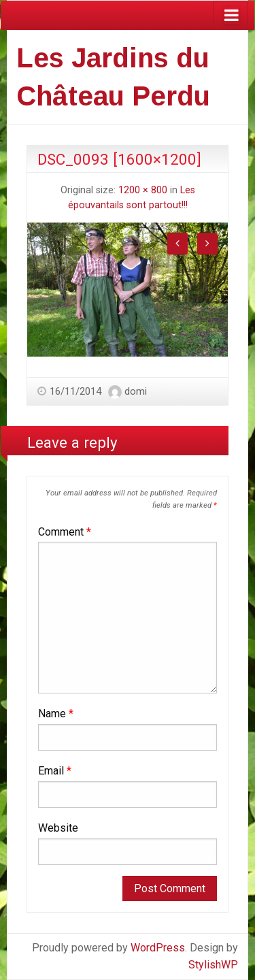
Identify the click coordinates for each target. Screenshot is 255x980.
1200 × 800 (143, 190)
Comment (65, 532)
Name (56, 714)
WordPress (158, 948)
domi (136, 391)
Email (55, 771)
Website (58, 828)
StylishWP (213, 965)
